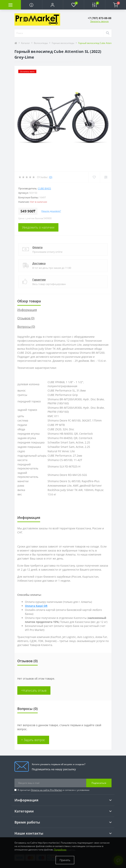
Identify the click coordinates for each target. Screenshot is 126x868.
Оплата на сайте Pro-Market (46, 790)
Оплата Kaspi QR (36, 606)
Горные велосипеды (63, 43)
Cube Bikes (44, 188)
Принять (65, 860)
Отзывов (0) (26, 318)
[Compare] (106, 177)
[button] (53, 5)
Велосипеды (41, 43)
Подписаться (99, 783)
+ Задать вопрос (33, 740)
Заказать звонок (99, 21)
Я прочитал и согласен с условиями (53, 790)
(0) (51, 177)
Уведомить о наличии (38, 227)
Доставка (39, 263)
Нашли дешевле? (51, 211)
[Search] (108, 33)
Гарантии (39, 280)
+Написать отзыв (34, 690)
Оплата (37, 247)
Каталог (26, 43)
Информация (27, 310)
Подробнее (60, 850)
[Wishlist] (94, 177)
